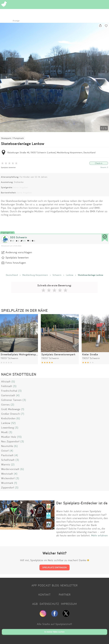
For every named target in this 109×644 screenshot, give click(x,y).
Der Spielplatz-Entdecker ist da (82, 503)
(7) (22, 414)
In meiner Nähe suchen (54, 632)
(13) (19, 437)
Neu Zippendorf (10, 441)
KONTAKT (44, 595)
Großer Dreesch (11, 414)
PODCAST (44, 585)
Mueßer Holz (9, 437)
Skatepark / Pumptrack (12, 138)
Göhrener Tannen (11, 400)
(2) (12, 404)
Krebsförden (8, 418)
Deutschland (12, 275)
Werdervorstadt (10, 469)
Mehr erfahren (100, 535)
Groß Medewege (11, 409)
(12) (13, 423)
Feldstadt (7, 386)
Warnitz (6, 464)
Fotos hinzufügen (16, 263)
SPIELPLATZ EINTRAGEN (54, 567)
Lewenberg (8, 427)
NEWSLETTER (69, 585)
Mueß (4, 432)
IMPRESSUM (69, 604)
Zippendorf (8, 487)
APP (34, 585)
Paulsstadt (7, 455)
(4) (18, 395)
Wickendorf (8, 478)
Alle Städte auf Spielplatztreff (54, 624)
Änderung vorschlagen (19, 252)
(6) (18, 418)
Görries (5, 404)
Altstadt (6, 381)
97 (12, 241)
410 (23, 241)
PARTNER (65, 595)
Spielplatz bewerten (8, 167)
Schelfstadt (8, 460)
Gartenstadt (8, 395)
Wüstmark (7, 483)
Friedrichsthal (9, 391)
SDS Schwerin (19, 237)
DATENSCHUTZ (49, 604)
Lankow (70, 275)
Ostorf (5, 451)
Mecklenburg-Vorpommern (35, 275)
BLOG (56, 585)
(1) (23, 409)
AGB (35, 604)
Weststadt (7, 474)
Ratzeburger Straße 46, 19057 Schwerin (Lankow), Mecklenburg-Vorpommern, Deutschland (52, 152)
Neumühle (7, 446)
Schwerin (57, 275)
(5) (13, 381)
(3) (15, 386)
